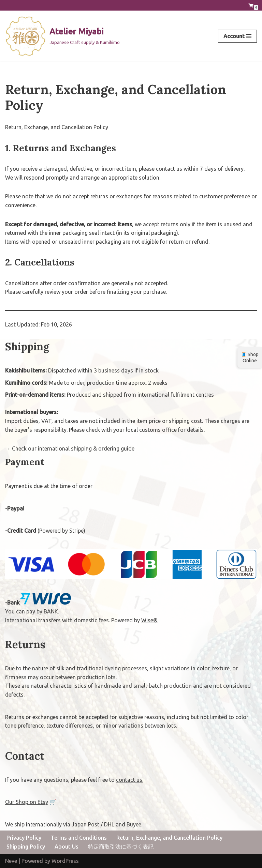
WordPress (65, 861)
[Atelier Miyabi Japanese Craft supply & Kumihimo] (62, 36)
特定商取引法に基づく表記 (121, 847)
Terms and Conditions (79, 838)
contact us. (130, 780)
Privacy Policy (24, 838)
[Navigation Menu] (237, 36)
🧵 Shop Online (250, 357)
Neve (11, 861)
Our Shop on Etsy (27, 802)
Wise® (149, 620)
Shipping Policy (26, 847)
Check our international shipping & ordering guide (73, 448)
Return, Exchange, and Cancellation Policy (169, 838)
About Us (67, 847)
